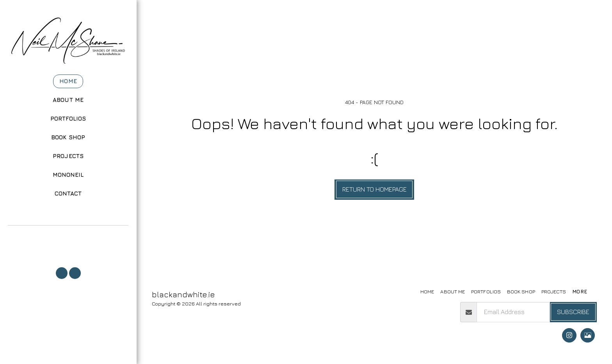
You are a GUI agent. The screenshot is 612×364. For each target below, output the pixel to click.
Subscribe (573, 312)
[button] (68, 236)
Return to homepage (374, 189)
